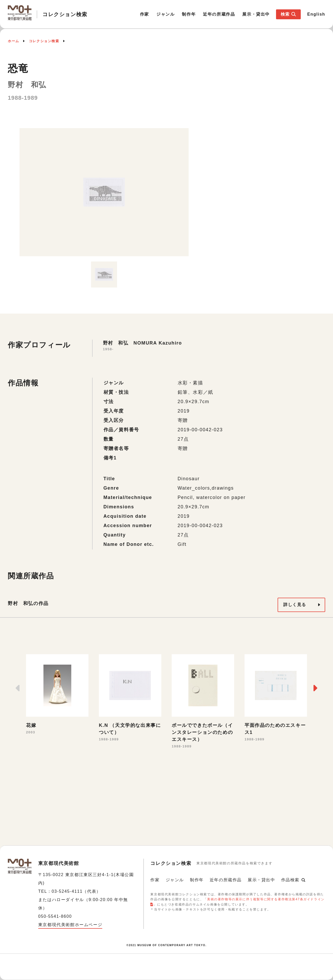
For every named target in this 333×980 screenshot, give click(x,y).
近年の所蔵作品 (219, 14)
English (316, 14)
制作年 (189, 14)
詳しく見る (295, 605)
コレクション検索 (44, 41)
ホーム (14, 41)
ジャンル (165, 14)
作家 (145, 14)
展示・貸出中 (256, 14)
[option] (104, 192)
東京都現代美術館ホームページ (70, 925)
